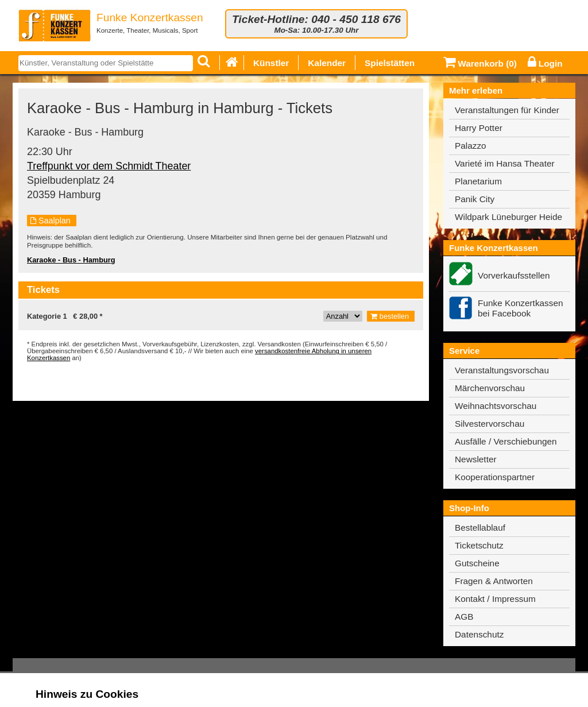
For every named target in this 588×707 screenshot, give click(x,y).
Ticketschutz (479, 545)
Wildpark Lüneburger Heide (508, 217)
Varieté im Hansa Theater (505, 163)
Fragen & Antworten (494, 581)
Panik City (475, 199)
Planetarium (478, 181)
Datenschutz (479, 634)
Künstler (271, 63)
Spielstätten (390, 63)
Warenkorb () (480, 63)
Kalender (327, 63)
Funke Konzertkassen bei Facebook (521, 308)
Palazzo (471, 146)
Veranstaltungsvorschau (502, 370)
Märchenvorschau (490, 388)
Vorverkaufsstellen (514, 275)
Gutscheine (477, 563)
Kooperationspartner (495, 477)
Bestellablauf (480, 528)
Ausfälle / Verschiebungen (506, 441)
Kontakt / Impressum (495, 599)
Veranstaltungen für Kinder (507, 110)
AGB (464, 617)
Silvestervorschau (490, 424)
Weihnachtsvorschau (496, 406)
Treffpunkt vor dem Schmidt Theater (109, 166)
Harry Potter (479, 128)
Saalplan (51, 221)
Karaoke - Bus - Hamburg (71, 260)
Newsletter (476, 459)
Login (545, 63)
